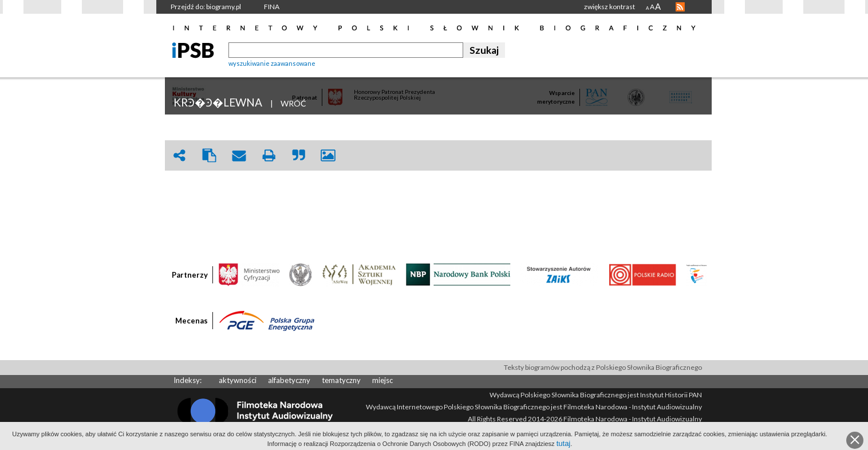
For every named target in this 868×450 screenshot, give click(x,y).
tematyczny (341, 380)
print (269, 155)
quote (298, 155)
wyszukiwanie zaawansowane (272, 63)
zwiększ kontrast (609, 7)
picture (328, 155)
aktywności (238, 380)
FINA (272, 7)
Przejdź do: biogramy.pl (206, 7)
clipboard (209, 155)
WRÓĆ (293, 103)
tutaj (564, 443)
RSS (680, 7)
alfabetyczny (289, 380)
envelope (239, 155)
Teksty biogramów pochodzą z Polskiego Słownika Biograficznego (603, 367)
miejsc (382, 380)
